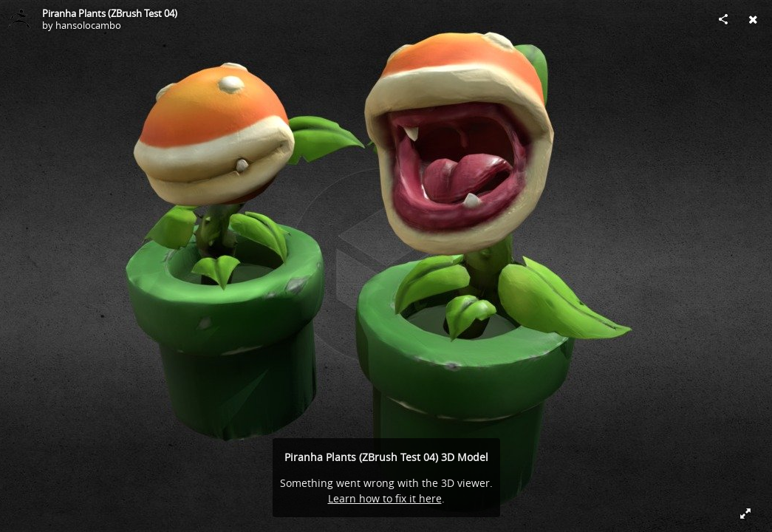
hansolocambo (88, 25)
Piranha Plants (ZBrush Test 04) (110, 13)
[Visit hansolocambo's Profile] (19, 19)
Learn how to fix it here (385, 498)
